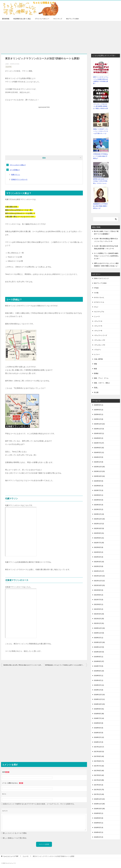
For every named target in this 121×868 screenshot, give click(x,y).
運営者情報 (6, 19)
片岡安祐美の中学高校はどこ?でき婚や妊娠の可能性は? (101, 156)
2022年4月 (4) (99, 557)
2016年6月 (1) (99, 823)
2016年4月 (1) (99, 832)
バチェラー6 (98, 330)
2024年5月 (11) (99, 452)
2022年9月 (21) (99, 533)
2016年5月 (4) (99, 827)
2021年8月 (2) (99, 595)
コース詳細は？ (15, 170)
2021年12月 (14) (99, 576)
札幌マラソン (16, 175)
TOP (11, 856)
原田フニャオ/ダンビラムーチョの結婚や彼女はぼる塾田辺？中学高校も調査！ (101, 80)
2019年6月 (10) (99, 671)
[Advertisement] (60, 36)
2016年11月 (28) (99, 804)
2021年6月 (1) (99, 604)
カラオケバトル (99, 302)
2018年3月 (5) (99, 732)
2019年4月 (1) (99, 680)
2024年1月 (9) (99, 462)
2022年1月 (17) (99, 571)
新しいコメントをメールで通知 (15, 833)
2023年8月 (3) (99, 485)
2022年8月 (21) (99, 538)
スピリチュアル (99, 311)
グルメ (96, 307)
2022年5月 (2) (99, 552)
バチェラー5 (98, 326)
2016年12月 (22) (99, 799)
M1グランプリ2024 (72, 19)
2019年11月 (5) (99, 647)
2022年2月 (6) (99, 566)
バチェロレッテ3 (99, 345)
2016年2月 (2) (99, 837)
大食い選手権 (98, 359)
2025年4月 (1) (99, 414)
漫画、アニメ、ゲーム (101, 378)
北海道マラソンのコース (19, 179)
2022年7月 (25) (99, 542)
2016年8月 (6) (99, 818)
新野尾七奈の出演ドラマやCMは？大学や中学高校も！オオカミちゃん (101, 181)
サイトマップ (58, 19)
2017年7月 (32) (99, 766)
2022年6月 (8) (99, 547)
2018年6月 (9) (99, 723)
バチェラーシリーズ (100, 335)
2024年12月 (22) (99, 424)
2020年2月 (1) (99, 637)
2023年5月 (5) (99, 500)
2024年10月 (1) (99, 433)
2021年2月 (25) (99, 618)
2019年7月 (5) (99, 666)
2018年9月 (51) (99, 709)
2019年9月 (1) (99, 656)
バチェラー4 (98, 321)
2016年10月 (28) (99, 808)
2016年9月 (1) (99, 813)
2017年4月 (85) (99, 780)
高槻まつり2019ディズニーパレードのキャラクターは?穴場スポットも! (101, 131)
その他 (96, 292)
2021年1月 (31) (99, 623)
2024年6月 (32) (99, 447)
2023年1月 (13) (99, 514)
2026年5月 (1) (99, 405)
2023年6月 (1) (99, 495)
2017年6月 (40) (99, 770)
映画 (95, 368)
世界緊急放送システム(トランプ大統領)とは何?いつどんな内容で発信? (65, 665)
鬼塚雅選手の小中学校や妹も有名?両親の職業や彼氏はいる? (101, 206)
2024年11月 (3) (99, 428)
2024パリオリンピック (101, 278)
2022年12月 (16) (99, 519)
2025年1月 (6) (99, 419)
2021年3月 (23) (99, 614)
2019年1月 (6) (99, 690)
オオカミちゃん (99, 297)
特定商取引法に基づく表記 (22, 19)
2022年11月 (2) (99, 523)
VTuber (96, 288)
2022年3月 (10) (99, 561)
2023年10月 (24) (99, 476)
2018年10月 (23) (99, 704)
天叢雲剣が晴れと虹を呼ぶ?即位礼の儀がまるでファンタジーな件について (24, 665)
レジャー (97, 354)
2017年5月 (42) (99, 775)
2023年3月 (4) (99, 504)
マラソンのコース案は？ (18, 165)
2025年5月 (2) (99, 409)
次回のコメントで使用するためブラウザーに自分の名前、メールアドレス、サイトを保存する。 (39, 804)
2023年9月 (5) (99, 481)
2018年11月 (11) (99, 699)
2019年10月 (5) (99, 652)
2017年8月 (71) (99, 761)
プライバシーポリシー (42, 19)
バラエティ (98, 349)
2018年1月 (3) (99, 742)
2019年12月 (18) (99, 642)
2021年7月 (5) (99, 599)
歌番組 (96, 373)
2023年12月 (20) (99, 466)
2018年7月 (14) (99, 718)
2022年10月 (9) (99, 528)
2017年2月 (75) (99, 789)
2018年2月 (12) (99, 737)
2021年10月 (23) (99, 585)
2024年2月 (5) (99, 457)
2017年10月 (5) (99, 751)
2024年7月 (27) (99, 443)
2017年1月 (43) (99, 794)
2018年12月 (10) (99, 694)
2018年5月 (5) (99, 728)
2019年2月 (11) (99, 685)
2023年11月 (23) (99, 471)
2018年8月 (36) (99, 713)
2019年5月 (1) (99, 675)
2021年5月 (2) (99, 609)
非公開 (96, 392)
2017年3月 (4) (99, 785)
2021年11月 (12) (99, 580)
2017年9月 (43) (99, 756)
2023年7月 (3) (99, 490)
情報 (95, 364)
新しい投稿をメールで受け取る (15, 838)
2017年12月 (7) (99, 747)
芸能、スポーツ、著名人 (102, 383)
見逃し (96, 387)
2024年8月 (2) (99, 438)
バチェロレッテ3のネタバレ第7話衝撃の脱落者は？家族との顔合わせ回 (101, 106)
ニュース (9, 67)
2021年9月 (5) (99, 590)
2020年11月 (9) (99, 633)
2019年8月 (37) (99, 661)
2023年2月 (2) (99, 509)
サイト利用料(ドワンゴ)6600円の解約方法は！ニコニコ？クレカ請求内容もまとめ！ (106, 256)
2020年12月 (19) (99, 628)
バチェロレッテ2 (99, 340)
